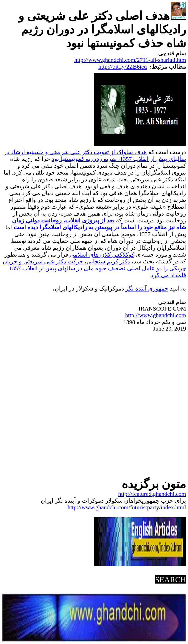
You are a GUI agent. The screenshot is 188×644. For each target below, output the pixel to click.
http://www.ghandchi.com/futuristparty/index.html (127, 507)
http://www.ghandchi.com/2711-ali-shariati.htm (130, 60)
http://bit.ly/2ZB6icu (123, 67)
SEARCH (171, 580)
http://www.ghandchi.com (156, 315)
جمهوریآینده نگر (147, 289)
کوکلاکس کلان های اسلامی (102, 255)
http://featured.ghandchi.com (152, 494)
